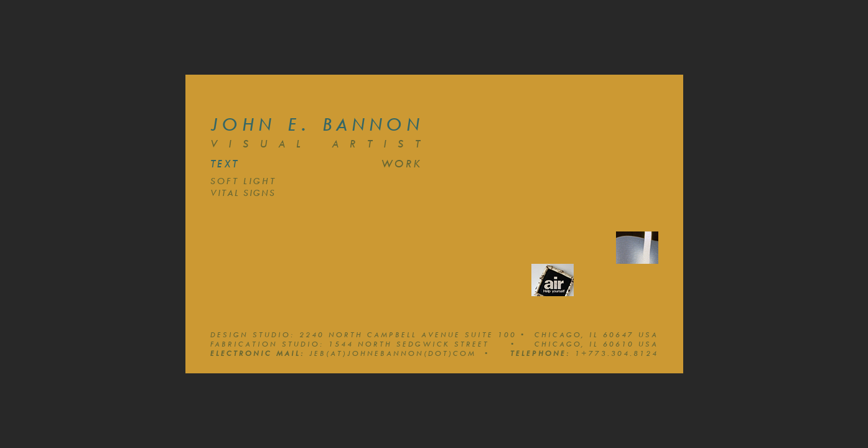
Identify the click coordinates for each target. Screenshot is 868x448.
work (401, 164)
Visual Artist (321, 144)
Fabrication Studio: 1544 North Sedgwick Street (363, 344)
